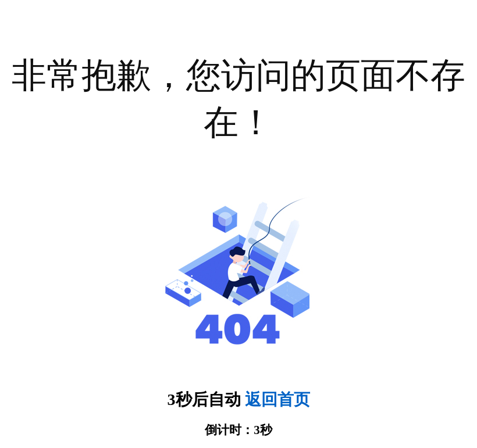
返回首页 (277, 399)
